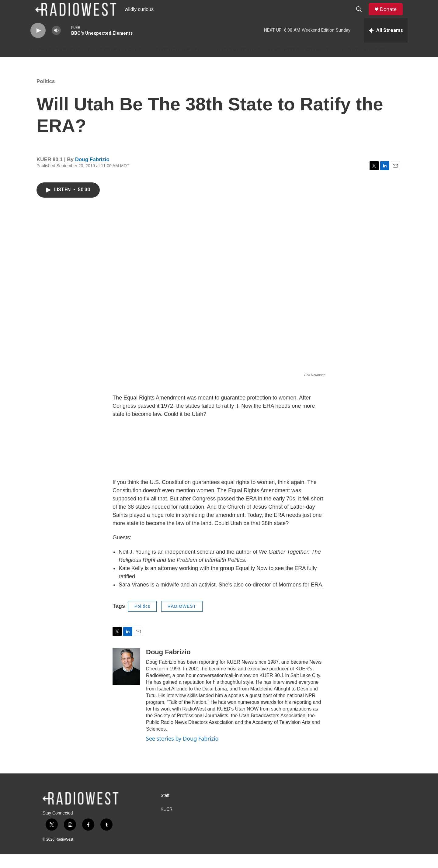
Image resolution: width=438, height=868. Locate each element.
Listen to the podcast (60, 63)
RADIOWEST (182, 620)
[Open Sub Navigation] (147, 63)
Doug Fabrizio (92, 173)
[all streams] (386, 44)
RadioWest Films (239, 63)
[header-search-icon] (362, 16)
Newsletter (283, 63)
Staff (165, 809)
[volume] (56, 44)
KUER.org (377, 63)
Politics (46, 95)
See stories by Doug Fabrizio (182, 752)
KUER (167, 823)
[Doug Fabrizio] (126, 680)
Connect (317, 63)
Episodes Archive (119, 63)
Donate (392, 16)
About (350, 63)
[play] (38, 44)
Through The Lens (180, 63)
